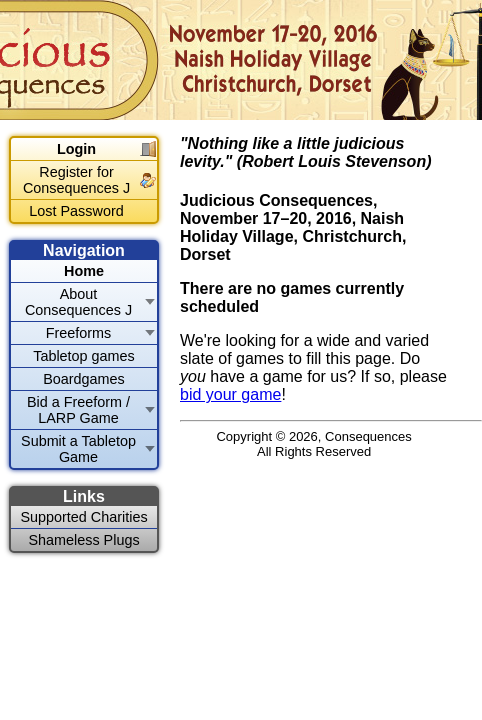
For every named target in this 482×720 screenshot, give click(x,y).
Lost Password (76, 211)
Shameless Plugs (83, 540)
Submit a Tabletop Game (78, 449)
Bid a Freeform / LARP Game (78, 410)
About (78, 302)
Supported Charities (83, 517)
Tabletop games (84, 356)
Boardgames (84, 379)
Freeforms (79, 333)
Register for (76, 180)
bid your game (230, 394)
